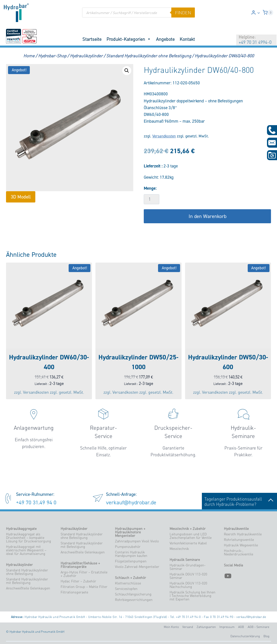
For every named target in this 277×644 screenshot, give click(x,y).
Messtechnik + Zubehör (188, 529)
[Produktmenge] (152, 199)
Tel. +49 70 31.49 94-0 (185, 617)
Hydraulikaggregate (21, 529)
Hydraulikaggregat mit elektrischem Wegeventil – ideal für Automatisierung (26, 550)
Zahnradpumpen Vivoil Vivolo (137, 541)
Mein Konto (171, 627)
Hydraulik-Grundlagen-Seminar (188, 567)
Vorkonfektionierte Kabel (188, 543)
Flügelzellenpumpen (131, 561)
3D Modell (21, 197)
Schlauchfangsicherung (133, 594)
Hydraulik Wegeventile (241, 545)
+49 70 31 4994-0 (255, 42)
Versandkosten (164, 136)
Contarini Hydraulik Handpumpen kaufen (131, 554)
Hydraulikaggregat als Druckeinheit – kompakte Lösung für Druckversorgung (29, 538)
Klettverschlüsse (128, 583)
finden (183, 13)
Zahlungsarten (206, 627)
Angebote (165, 39)
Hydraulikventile (236, 529)
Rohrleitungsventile (239, 540)
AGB (241, 627)
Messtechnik (179, 549)
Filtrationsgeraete (74, 592)
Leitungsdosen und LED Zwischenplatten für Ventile (191, 536)
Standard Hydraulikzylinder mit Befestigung (27, 581)
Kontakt (187, 39)
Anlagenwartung (34, 428)
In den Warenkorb (207, 216)
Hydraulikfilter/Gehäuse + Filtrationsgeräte (80, 565)
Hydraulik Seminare (185, 560)
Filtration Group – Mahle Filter (84, 587)
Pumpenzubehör (128, 547)
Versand (188, 627)
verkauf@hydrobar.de (131, 502)
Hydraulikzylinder (19, 565)
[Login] (256, 13)
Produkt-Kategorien (129, 39)
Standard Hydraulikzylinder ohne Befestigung (27, 572)
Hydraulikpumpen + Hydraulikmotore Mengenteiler (130, 532)
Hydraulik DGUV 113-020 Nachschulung (188, 585)
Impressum (227, 627)
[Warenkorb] (268, 13)
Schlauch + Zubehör (130, 578)
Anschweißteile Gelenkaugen (28, 588)
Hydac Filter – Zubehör (78, 581)
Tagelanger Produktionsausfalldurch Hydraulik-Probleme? (239, 502)
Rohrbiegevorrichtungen (134, 600)
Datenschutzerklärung (245, 636)
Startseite (92, 39)
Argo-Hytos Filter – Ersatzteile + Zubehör (84, 574)
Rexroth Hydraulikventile (243, 534)
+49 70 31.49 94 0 (36, 502)
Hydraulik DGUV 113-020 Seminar (188, 576)
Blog (266, 636)
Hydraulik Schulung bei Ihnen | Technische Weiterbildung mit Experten (192, 596)
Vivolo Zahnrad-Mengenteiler (137, 567)
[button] (258, 13)
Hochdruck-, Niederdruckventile (239, 552)
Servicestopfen (126, 589)
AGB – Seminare (258, 627)
